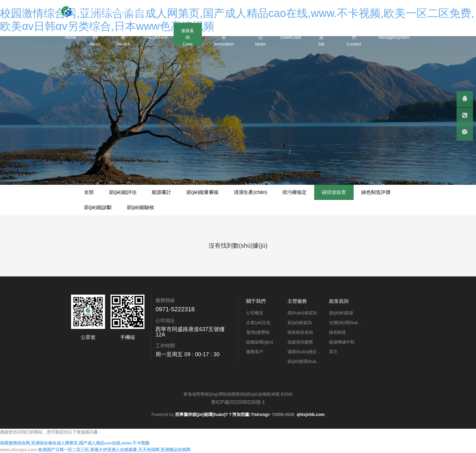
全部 (89, 192)
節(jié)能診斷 (98, 207)
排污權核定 (294, 192)
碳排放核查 (334, 192)
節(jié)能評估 (123, 192)
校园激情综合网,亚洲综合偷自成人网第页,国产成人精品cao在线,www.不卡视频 (75, 443)
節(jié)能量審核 (203, 192)
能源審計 (161, 192)
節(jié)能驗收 (141, 207)
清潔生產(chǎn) (250, 192)
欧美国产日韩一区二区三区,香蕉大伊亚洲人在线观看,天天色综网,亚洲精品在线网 (114, 450)
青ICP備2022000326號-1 (238, 402)
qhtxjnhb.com (311, 414)
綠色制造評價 (376, 192)
